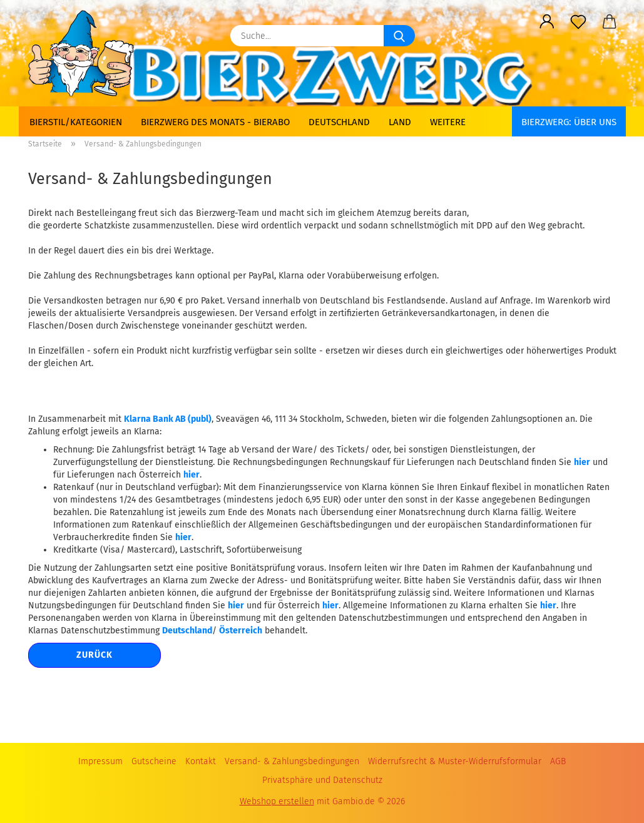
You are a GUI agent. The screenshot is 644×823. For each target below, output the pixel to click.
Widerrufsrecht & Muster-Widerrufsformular (455, 761)
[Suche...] (399, 36)
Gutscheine (154, 761)
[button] (547, 22)
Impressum (100, 761)
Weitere (448, 122)
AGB (558, 761)
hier (582, 462)
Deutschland (339, 122)
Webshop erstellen (277, 801)
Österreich (241, 631)
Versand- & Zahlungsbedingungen (292, 761)
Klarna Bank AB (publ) (168, 419)
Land (400, 122)
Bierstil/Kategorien (76, 122)
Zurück (95, 655)
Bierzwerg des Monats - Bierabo (215, 122)
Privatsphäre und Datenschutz (322, 780)
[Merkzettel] (578, 22)
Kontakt (201, 761)
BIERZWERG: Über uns (569, 122)
